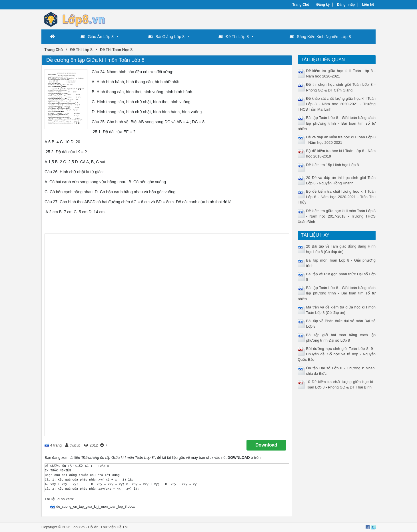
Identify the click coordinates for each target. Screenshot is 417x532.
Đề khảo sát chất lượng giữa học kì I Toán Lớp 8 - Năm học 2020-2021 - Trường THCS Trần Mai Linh (337, 104)
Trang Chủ (301, 5)
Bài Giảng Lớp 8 (166, 37)
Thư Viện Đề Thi (114, 527)
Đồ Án (93, 527)
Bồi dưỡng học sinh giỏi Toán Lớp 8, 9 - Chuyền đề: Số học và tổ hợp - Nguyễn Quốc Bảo (337, 354)
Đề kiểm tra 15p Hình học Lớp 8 (333, 165)
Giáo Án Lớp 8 (97, 37)
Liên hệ (368, 5)
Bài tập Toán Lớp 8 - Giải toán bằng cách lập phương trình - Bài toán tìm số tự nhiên (337, 123)
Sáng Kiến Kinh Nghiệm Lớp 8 (320, 37)
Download (266, 445)
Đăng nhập (346, 5)
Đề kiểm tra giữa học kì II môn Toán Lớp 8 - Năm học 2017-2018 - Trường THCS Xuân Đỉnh (337, 216)
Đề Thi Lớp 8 (234, 37)
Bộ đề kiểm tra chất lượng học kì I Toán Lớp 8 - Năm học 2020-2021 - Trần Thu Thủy (337, 197)
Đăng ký (323, 5)
